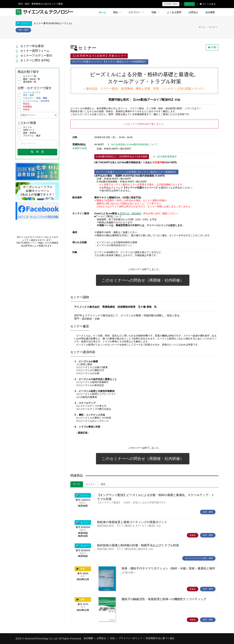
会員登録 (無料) (171, 4)
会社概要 (210, 12)
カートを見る (208, 4)
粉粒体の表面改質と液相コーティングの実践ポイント (132, 522)
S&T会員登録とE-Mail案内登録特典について (133, 145)
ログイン (189, 4)
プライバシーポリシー (130, 638)
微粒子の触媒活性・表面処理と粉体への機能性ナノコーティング (164, 599)
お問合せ (193, 12)
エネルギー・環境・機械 (32, 98)
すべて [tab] (77, 484)
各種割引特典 (80, 148)
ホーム (102, 12)
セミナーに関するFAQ (35, 60)
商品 (117, 12)
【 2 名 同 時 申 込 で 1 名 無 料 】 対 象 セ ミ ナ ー (99, 56)
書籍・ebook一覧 (29, 79)
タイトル (25, 127)
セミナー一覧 (27, 76)
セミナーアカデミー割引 (36, 56)
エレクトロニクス (29, 93)
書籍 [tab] (103, 484)
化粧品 (24, 110)
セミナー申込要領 (32, 46)
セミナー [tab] (90, 484)
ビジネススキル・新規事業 (33, 101)
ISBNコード (26, 130)
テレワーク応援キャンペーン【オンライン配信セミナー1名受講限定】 (109, 62)
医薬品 (24, 104)
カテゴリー (136, 12)
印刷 (212, 47)
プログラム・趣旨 (29, 136)
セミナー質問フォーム (35, 51)
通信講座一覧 (27, 82)
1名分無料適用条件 (165, 157)
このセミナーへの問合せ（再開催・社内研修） (143, 280)
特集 (156, 12)
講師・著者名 (27, 133)
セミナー (213, 27)
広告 (112, 638)
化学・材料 (26, 95)
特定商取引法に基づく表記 (160, 638)
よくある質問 (174, 12)
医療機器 (25, 107)
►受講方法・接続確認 (129, 214)
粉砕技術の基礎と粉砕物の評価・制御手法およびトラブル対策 (138, 545)
